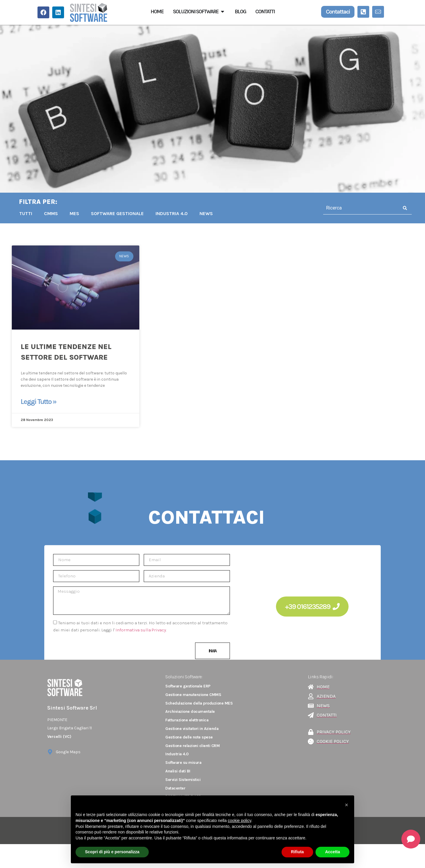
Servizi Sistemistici (183, 780)
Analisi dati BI (178, 771)
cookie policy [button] (240, 820)
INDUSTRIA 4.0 (172, 213)
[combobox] (361, 208)
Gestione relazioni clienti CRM (192, 746)
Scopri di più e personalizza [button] (112, 852)
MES (74, 213)
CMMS (51, 213)
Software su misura (183, 763)
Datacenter (175, 788)
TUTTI (26, 213)
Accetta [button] (332, 852)
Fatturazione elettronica (187, 720)
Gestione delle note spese (189, 737)
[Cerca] (405, 208)
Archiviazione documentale (190, 711)
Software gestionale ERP (188, 686)
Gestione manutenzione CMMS (193, 695)
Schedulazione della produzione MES (199, 703)
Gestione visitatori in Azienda (192, 729)
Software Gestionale (117, 213)
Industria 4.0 (177, 754)
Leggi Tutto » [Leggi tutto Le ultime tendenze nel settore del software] (39, 402)
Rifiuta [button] (297, 852)
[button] (346, 805)
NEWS (206, 213)
